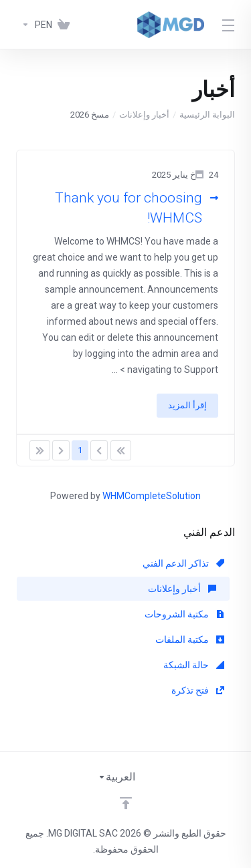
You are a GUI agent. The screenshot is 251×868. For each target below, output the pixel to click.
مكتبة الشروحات (184, 614)
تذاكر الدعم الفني (183, 563)
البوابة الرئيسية (207, 115)
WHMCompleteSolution (152, 496)
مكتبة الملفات (190, 639)
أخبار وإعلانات (144, 115)
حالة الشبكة (194, 665)
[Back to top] (126, 803)
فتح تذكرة (198, 690)
